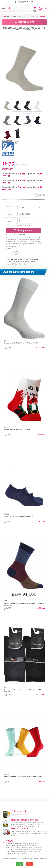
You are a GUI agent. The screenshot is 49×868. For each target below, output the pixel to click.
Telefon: (38, 16)
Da (20, 864)
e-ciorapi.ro (19, 844)
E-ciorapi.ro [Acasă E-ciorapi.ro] (24, 2)
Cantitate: (9, 221)
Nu (30, 864)
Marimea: (9, 206)
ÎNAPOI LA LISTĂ (25, 22)
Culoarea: (9, 215)
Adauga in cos (23, 230)
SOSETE (21, 16)
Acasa (6, 16)
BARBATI (13, 16)
